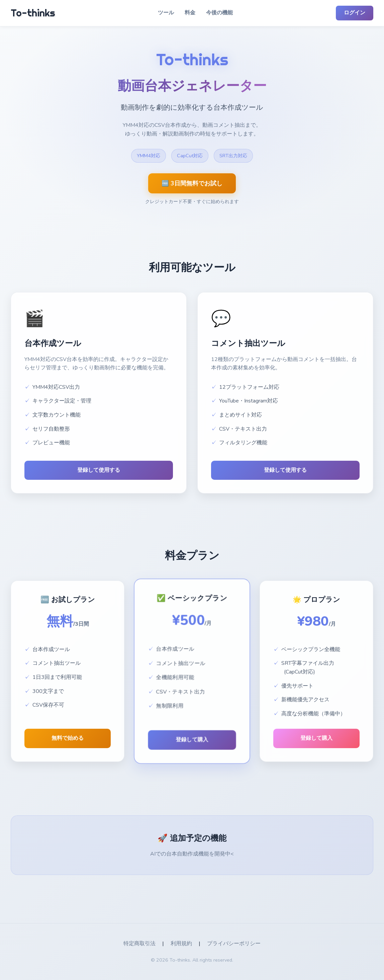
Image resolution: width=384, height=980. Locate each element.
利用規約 (181, 944)
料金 (190, 13)
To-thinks (33, 13)
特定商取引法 (139, 944)
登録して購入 (192, 739)
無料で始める (68, 738)
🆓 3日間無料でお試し (192, 183)
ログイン (355, 13)
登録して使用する (99, 470)
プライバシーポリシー (234, 944)
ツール (166, 13)
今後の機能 (219, 13)
